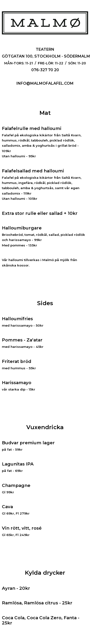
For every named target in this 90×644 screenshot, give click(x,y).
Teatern (45, 49)
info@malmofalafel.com (45, 83)
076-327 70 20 (45, 70)
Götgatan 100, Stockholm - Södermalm (46, 56)
